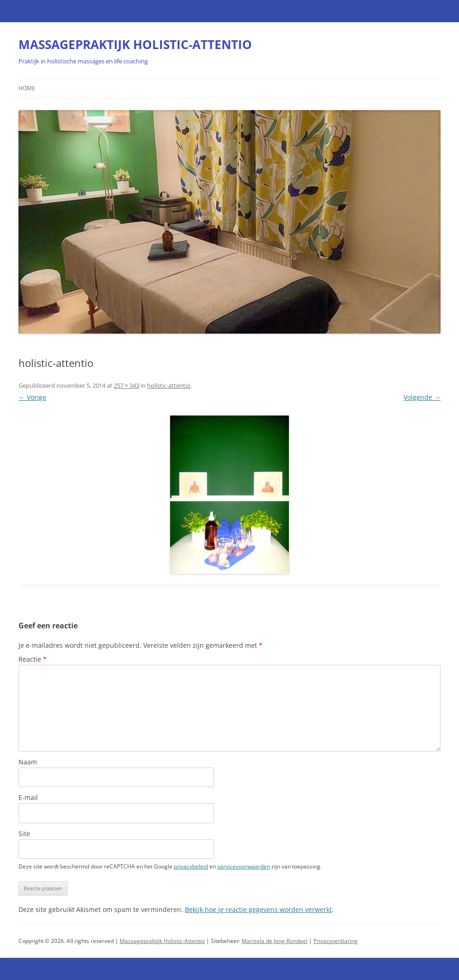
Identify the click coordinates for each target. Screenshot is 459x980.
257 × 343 (126, 385)
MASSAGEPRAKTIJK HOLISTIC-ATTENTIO (135, 44)
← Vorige (32, 397)
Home (27, 88)
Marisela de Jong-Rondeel (275, 941)
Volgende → (422, 397)
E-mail (28, 797)
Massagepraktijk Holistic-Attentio (162, 941)
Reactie (33, 659)
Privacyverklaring (336, 941)
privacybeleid (191, 866)
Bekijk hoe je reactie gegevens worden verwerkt (258, 909)
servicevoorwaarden (244, 866)
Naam (28, 762)
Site (24, 834)
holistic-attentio (169, 385)
